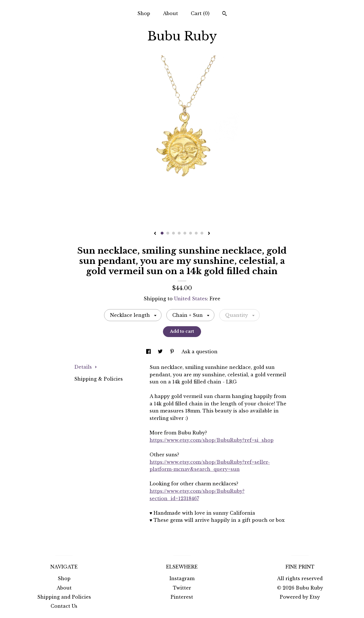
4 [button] (179, 233)
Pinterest (182, 597)
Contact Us (64, 606)
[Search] (225, 14)
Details (86, 367)
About (170, 13)
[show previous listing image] (155, 234)
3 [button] (173, 233)
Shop (144, 13)
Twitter (182, 588)
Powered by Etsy (300, 597)
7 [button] (196, 233)
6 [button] (191, 233)
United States (191, 299)
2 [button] (168, 233)
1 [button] (162, 233)
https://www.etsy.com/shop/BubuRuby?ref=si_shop (212, 440)
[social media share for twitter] (161, 352)
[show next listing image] (209, 234)
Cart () (200, 13)
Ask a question (199, 352)
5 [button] (185, 233)
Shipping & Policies (99, 379)
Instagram (182, 578)
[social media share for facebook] (149, 352)
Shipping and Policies (64, 597)
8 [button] (202, 233)
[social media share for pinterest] (173, 352)
